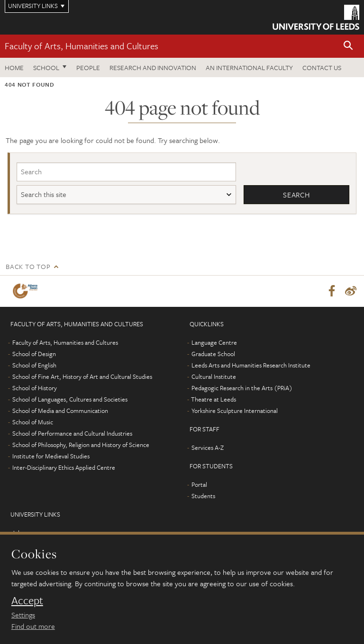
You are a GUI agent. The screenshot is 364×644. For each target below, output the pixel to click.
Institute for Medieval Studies (51, 456)
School (46, 67)
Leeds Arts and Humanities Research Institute (251, 365)
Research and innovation (153, 67)
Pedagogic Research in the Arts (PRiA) (242, 388)
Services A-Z (208, 447)
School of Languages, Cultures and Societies (70, 399)
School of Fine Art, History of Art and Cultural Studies (82, 376)
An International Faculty (249, 67)
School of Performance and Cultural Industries (72, 433)
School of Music (33, 422)
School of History (35, 388)
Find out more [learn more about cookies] (33, 626)
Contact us (322, 67)
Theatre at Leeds (214, 399)
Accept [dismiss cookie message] (27, 600)
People (88, 67)
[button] (348, 46)
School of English (34, 365)
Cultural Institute (214, 376)
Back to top (28, 266)
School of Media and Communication (60, 411)
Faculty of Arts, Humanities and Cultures (82, 46)
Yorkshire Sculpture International (235, 411)
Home (14, 67)
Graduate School (213, 354)
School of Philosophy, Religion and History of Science (81, 445)
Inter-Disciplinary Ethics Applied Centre (64, 467)
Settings (23, 615)
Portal (199, 484)
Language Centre (214, 342)
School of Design (34, 354)
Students (203, 496)
